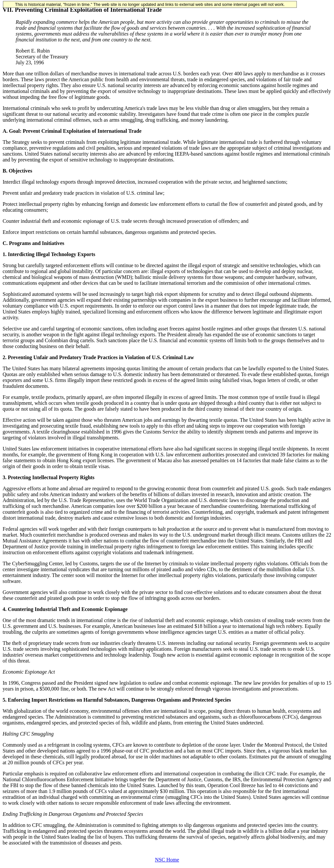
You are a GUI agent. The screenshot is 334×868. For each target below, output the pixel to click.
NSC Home (167, 860)
